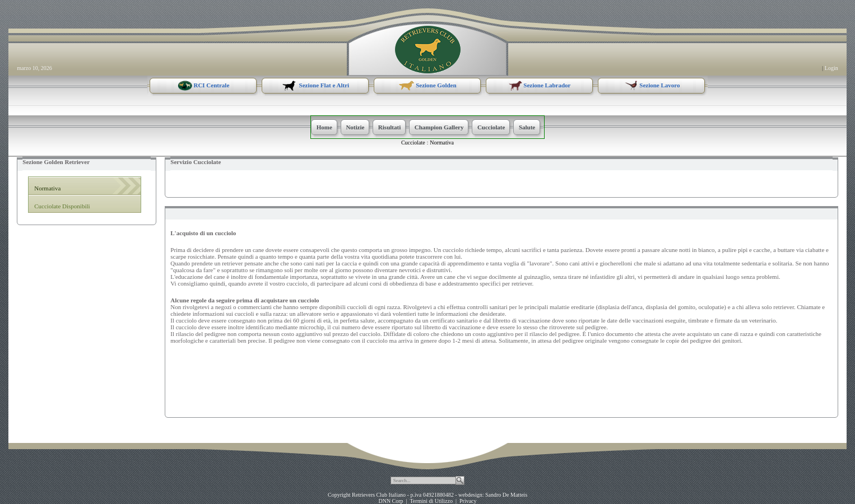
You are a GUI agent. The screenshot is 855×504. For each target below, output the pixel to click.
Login (831, 68)
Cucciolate (413, 143)
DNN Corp (391, 501)
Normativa (442, 143)
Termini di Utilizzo (431, 501)
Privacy (468, 501)
